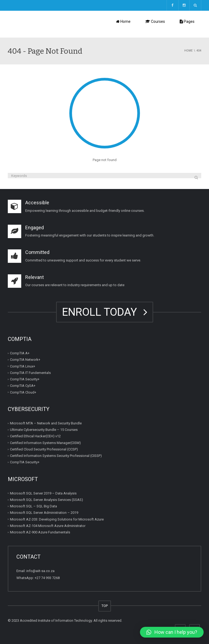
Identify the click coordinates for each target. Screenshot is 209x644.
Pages (187, 21)
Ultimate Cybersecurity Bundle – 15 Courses (44, 430)
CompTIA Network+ (25, 360)
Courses (155, 21)
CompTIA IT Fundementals (30, 373)
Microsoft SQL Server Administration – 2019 (44, 513)
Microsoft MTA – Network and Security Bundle (46, 423)
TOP (105, 606)
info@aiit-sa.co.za (40, 571)
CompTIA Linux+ (23, 366)
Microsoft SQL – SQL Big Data (33, 506)
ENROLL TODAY (105, 312)
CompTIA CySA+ (23, 386)
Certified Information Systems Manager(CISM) (45, 443)
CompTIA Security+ (25, 379)
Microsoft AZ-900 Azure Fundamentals (40, 532)
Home (123, 21)
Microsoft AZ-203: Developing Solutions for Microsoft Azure (57, 519)
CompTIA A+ (20, 353)
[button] (172, 632)
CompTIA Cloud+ (23, 392)
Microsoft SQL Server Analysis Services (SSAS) (46, 500)
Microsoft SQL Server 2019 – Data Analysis (43, 493)
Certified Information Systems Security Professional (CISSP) (56, 456)
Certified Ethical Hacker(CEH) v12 (35, 436)
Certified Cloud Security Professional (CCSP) (44, 449)
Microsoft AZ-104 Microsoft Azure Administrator (48, 526)
